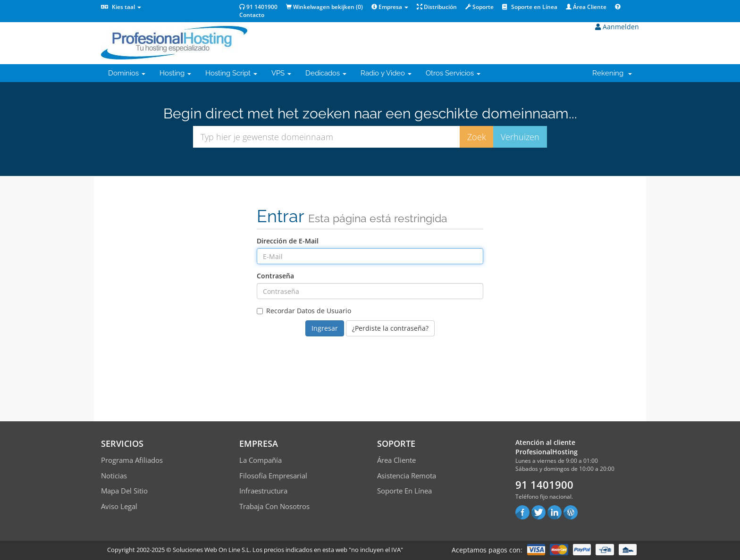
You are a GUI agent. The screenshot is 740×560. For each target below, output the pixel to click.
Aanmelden (617, 27)
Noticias (114, 476)
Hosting (175, 73)
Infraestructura (263, 491)
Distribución (437, 7)
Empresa (390, 7)
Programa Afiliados (132, 460)
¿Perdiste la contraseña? (390, 328)
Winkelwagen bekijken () (324, 7)
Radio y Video (386, 73)
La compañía (261, 460)
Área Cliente (586, 7)
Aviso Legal (119, 506)
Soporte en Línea (530, 7)
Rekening (612, 73)
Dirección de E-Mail (288, 241)
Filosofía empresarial (273, 476)
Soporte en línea (404, 491)
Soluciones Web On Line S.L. (212, 550)
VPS (281, 73)
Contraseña (275, 276)
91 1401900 (258, 7)
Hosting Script (231, 73)
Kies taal (121, 7)
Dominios (127, 73)
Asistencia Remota (407, 476)
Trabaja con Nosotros (274, 506)
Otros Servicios (453, 73)
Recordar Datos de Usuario (304, 311)
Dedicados (326, 73)
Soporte (479, 7)
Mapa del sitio (124, 491)
